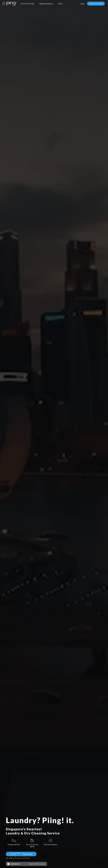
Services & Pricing (28, 4)
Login (82, 4)
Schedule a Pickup (96, 4)
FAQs (60, 4)
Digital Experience (46, 4)
